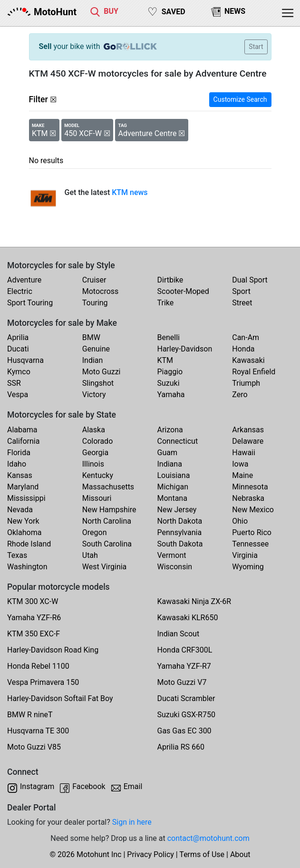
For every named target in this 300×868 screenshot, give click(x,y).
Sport (241, 291)
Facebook (89, 786)
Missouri (97, 498)
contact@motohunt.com (208, 838)
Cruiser (94, 280)
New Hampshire (109, 510)
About (240, 854)
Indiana (170, 464)
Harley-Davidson (185, 349)
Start (256, 47)
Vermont (172, 555)
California (23, 441)
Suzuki (169, 383)
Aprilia (18, 337)
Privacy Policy (150, 854)
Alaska (94, 430)
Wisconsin (175, 567)
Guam (167, 453)
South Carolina (107, 544)
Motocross (101, 291)
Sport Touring (30, 303)
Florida (19, 453)
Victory (94, 395)
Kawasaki (248, 360)
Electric (20, 291)
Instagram (37, 786)
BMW (91, 337)
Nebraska (248, 498)
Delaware (248, 441)
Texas (17, 555)
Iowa (240, 464)
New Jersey (177, 510)
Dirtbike (170, 280)
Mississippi (26, 498)
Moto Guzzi (102, 372)
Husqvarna (25, 360)
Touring (95, 303)
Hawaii (244, 453)
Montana (172, 498)
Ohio (240, 521)
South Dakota (180, 544)
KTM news (130, 192)
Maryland (23, 487)
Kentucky (98, 475)
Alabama (22, 430)
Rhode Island (29, 544)
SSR (14, 383)
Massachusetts (108, 487)
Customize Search (240, 99)
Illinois (93, 464)
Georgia (95, 453)
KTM (165, 360)
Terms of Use (202, 854)
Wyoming (248, 567)
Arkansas (248, 430)
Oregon (95, 532)
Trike (166, 303)
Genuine (96, 349)
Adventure (24, 280)
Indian (93, 360)
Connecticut (178, 441)
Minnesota (250, 487)
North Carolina (107, 521)
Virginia (245, 555)
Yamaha (171, 395)
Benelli (169, 337)
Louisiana (174, 475)
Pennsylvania (180, 532)
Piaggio (170, 372)
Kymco (19, 372)
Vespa (18, 395)
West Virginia (105, 567)
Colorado (98, 441)
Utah (90, 555)
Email (133, 786)
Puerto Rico (252, 532)
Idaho (17, 464)
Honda (243, 349)
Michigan (173, 487)
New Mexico (253, 510)
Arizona (170, 430)
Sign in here (132, 822)
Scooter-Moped (183, 291)
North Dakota (180, 521)
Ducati (18, 349)
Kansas (20, 475)
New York (23, 521)
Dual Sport (250, 280)
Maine (242, 475)
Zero (240, 395)
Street (242, 303)
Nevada (20, 510)
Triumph (246, 383)
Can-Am (246, 337)
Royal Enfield (254, 372)
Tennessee (250, 544)
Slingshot (98, 383)
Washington (27, 567)
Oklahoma (24, 532)
